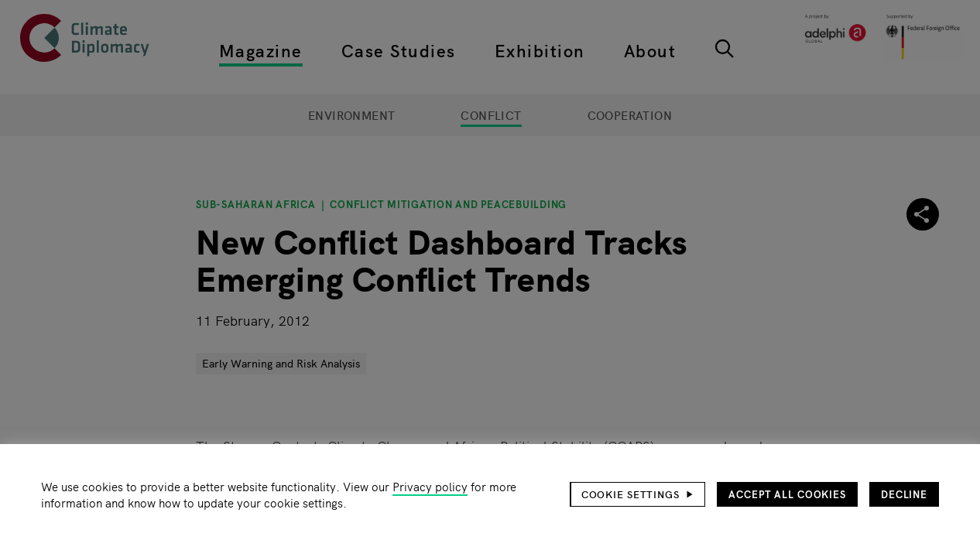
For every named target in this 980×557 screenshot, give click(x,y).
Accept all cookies (787, 494)
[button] (638, 494)
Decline (904, 494)
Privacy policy (430, 486)
